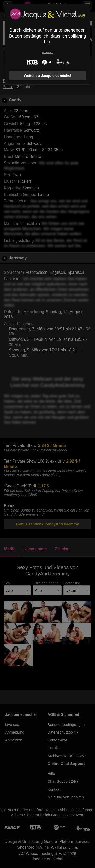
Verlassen (48, 52)
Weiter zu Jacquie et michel (48, 76)
